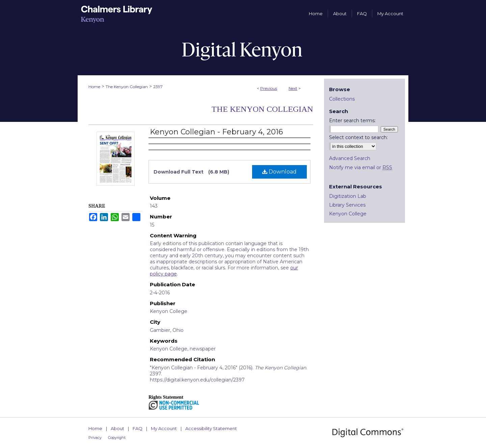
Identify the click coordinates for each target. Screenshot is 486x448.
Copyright (117, 438)
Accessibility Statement (211, 428)
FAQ (138, 428)
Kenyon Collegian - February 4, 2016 (216, 132)
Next (293, 88)
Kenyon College (348, 214)
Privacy (95, 438)
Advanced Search (350, 158)
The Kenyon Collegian (127, 87)
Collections (342, 99)
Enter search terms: (352, 121)
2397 (158, 87)
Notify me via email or (361, 167)
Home (94, 87)
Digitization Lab (348, 196)
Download (279, 172)
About (117, 428)
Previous (269, 88)
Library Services (347, 205)
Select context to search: (358, 137)
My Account (164, 428)
